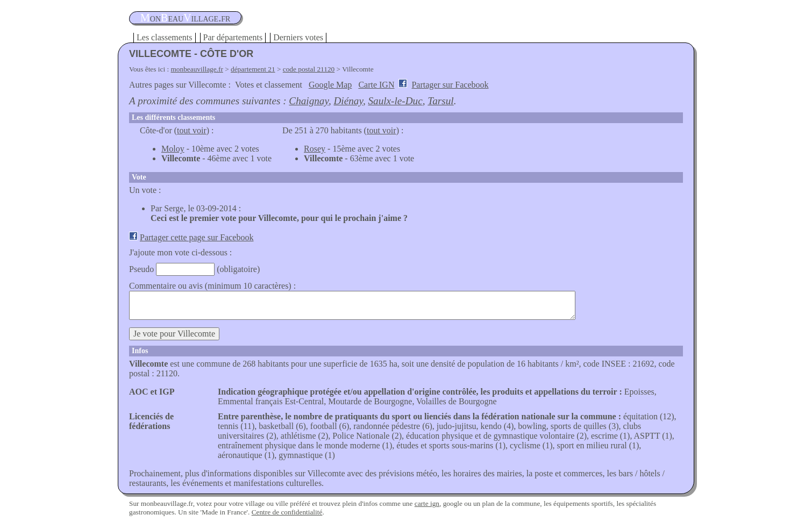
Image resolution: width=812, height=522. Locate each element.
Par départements (233, 37)
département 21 (253, 69)
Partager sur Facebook (450, 85)
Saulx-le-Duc (395, 101)
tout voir (192, 130)
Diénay (348, 101)
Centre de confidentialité (287, 512)
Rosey (315, 149)
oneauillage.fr (185, 18)
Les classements (165, 37)
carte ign (427, 503)
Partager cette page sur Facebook (197, 237)
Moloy (173, 149)
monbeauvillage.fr (197, 69)
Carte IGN (376, 85)
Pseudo (141, 269)
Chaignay (309, 101)
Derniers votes (298, 37)
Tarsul (440, 101)
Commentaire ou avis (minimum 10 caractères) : (212, 286)
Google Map (330, 85)
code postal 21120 (309, 69)
